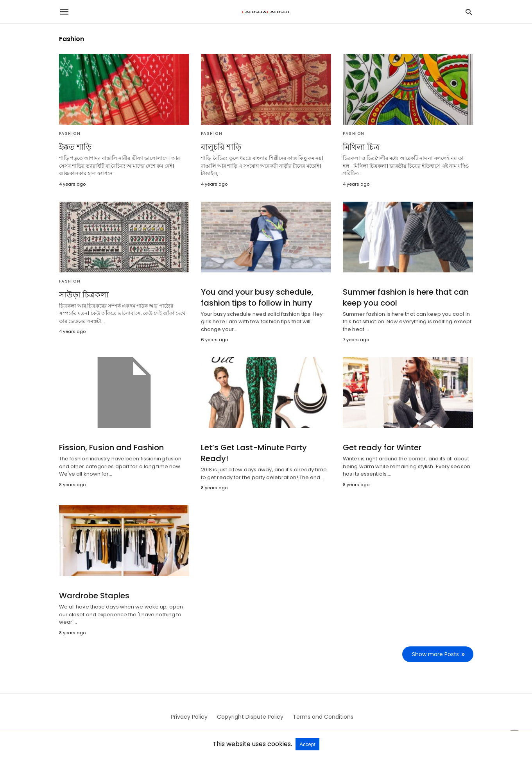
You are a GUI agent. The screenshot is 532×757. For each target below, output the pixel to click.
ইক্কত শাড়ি (75, 147)
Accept (307, 744)
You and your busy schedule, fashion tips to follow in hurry (257, 297)
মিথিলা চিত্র (361, 147)
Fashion (70, 133)
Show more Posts (435, 654)
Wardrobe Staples (94, 596)
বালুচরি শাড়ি (221, 147)
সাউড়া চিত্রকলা (84, 295)
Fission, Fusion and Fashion (111, 447)
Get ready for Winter (382, 447)
